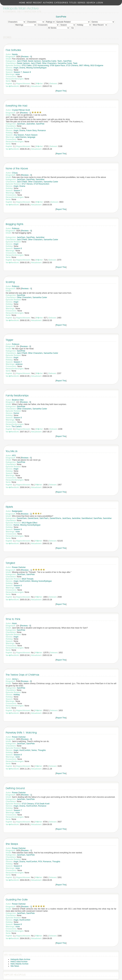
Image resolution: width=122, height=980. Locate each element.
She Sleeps (12, 844)
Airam (14, 623)
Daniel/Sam (22, 518)
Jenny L (15, 679)
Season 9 (18, 529)
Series (81, 3)
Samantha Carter (49, 61)
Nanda (15, 54)
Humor (16, 413)
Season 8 (27, 72)
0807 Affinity (84, 65)
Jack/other (31, 124)
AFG (14, 456)
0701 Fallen (27, 65)
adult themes (21, 137)
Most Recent (34, 3)
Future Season (31, 135)
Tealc (75, 63)
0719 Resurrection (41, 184)
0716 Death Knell (42, 804)
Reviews (25, 57)
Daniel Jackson (34, 61)
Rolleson (16, 228)
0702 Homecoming (41, 65)
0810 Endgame (97, 65)
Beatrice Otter (18, 400)
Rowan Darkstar (19, 567)
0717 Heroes (27, 184)
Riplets (9, 507)
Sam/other (40, 179)
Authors (48, 3)
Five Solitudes (13, 50)
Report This (61, 91)
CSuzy (15, 173)
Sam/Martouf (87, 518)
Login (100, 3)
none (18, 74)
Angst (16, 68)
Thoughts (42, 750)
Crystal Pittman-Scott (21, 110)
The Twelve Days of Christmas (22, 675)
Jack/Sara (66, 518)
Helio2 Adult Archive (19, 962)
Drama (22, 68)
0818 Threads (28, 579)
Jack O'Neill (22, 61)
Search (91, 3)
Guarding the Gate (17, 900)
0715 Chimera (72, 65)
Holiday (17, 695)
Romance (42, 130)
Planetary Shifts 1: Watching (21, 733)
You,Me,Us (12, 451)
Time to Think (13, 619)
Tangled (10, 563)
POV (40, 862)
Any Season (19, 135)
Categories (61, 3)
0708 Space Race (57, 65)
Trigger (9, 340)
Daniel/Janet (33, 518)
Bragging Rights (14, 224)
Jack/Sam (21, 124)
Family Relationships (17, 396)
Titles (73, 3)
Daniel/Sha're (55, 518)
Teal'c (60, 61)
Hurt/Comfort (25, 581)
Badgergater (17, 511)
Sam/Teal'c (44, 518)
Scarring (10, 282)
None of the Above (17, 168)
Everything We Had (16, 106)
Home (22, 3)
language (31, 137)
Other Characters (49, 63)
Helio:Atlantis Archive (19, 964)
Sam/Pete (61, 17)
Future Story (31, 130)
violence (19, 364)
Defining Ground (15, 788)
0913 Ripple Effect (30, 523)
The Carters (16, 427)
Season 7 (18, 72)
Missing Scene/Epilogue (36, 68)
